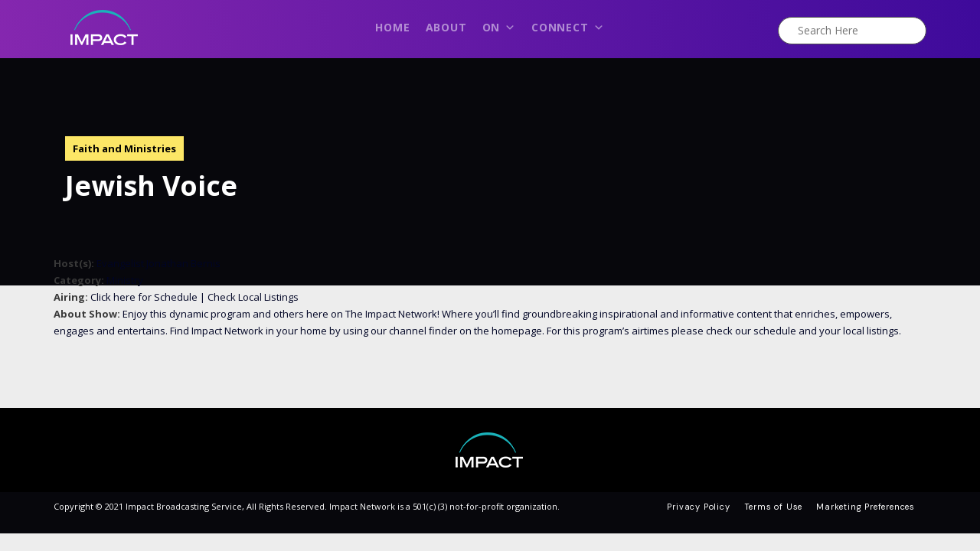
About (446, 27)
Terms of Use (774, 507)
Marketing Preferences (866, 507)
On (499, 31)
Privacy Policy (698, 507)
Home (392, 27)
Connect (568, 31)
